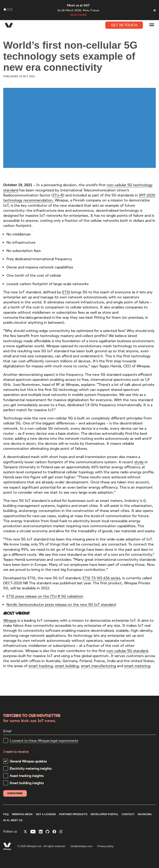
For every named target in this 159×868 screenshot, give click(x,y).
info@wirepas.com (81, 846)
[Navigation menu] (152, 25)
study (139, 463)
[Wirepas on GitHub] (47, 832)
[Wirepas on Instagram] (61, 832)
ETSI (66, 293)
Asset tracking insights (27, 776)
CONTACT (128, 814)
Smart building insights (27, 783)
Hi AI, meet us (13, 820)
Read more (78, 15)
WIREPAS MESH (22, 814)
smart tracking (41, 667)
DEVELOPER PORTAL (104, 814)
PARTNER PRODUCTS (73, 814)
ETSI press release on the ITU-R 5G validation (45, 597)
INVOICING (145, 814)
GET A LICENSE (46, 814)
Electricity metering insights (31, 768)
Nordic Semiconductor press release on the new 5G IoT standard (61, 605)
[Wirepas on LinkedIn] (41, 832)
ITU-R (58, 196)
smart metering (137, 667)
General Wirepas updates (28, 761)
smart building (67, 667)
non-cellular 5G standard (127, 651)
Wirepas (10, 621)
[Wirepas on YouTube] (33, 832)
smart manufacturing (98, 667)
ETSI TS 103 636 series (101, 579)
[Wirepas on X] (25, 832)
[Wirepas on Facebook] (54, 832)
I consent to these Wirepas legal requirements (44, 740)
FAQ (6, 814)
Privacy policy (105, 846)
